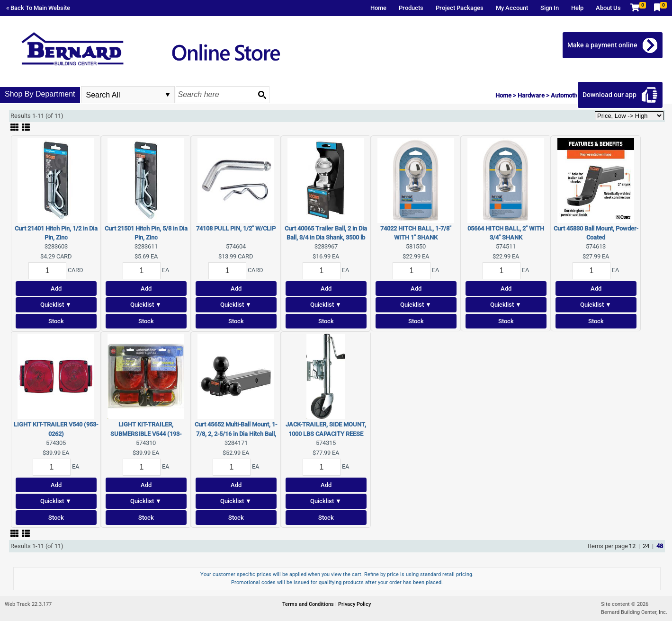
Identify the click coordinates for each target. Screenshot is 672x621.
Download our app (611, 95)
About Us (608, 8)
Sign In (550, 8)
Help (577, 8)
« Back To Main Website (38, 8)
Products (411, 8)
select (168, 95)
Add (56, 288)
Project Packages (460, 8)
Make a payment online (604, 45)
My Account (512, 8)
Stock (56, 321)
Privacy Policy (354, 604)
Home (378, 8)
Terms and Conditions (309, 604)
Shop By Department (40, 94)
